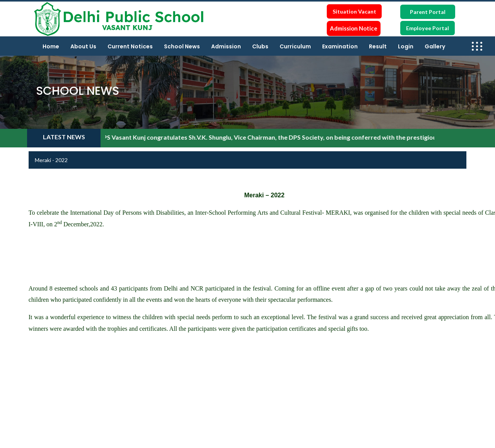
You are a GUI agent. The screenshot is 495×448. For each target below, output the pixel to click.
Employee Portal (428, 28)
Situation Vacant (354, 11)
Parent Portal (428, 12)
